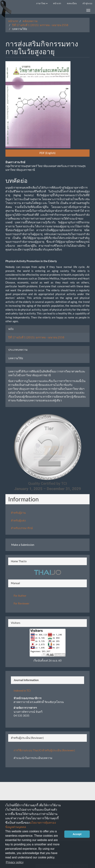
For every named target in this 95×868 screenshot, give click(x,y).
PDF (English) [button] (47, 153)
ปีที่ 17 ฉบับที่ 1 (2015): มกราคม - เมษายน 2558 (40, 25)
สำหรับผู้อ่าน (18, 513)
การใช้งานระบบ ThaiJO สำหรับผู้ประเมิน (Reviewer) (44, 750)
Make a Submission (23, 545)
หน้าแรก (57, 3)
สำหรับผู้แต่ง (18, 520)
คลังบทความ (30, 21)
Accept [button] (77, 834)
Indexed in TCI (22, 690)
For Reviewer (22, 603)
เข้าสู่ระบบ (87, 3)
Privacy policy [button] (15, 862)
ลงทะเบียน (72, 3)
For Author (20, 596)
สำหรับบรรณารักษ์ (22, 528)
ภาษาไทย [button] (42, 3)
